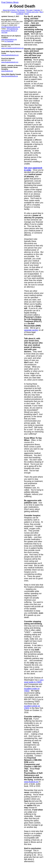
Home (27, 14)
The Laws (29, 10)
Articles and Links (32, 12)
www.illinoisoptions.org (9, 39)
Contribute (20, 14)
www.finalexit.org (7, 71)
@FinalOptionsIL (12, 29)
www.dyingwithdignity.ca (10, 76)
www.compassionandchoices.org (12, 48)
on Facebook (9, 41)
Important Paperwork (18, 12)
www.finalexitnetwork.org (10, 62)
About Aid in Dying (9, 10)
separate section (31, 330)
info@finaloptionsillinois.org (11, 27)
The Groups (21, 10)
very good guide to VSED (34, 681)
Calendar (37, 10)
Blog (41, 12)
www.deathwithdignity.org (10, 55)
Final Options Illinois (10, 2)
